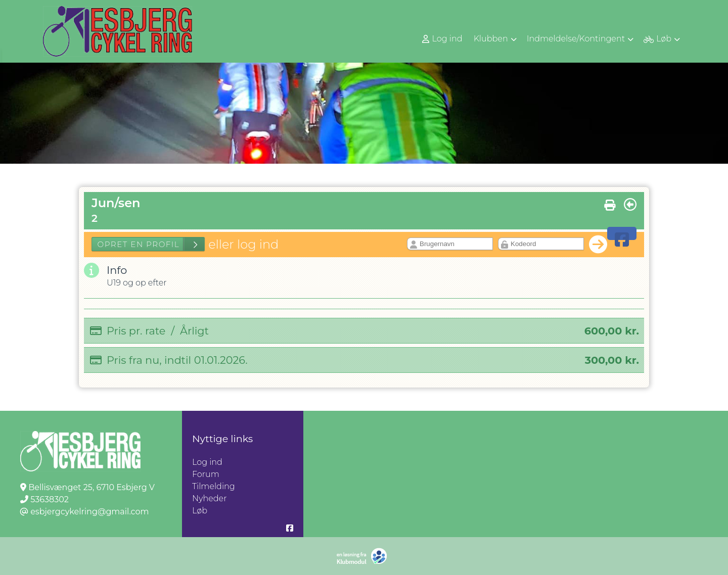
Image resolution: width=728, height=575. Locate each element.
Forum (206, 474)
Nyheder (209, 498)
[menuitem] (443, 39)
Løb (200, 511)
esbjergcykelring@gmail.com (89, 512)
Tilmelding (214, 486)
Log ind (442, 39)
